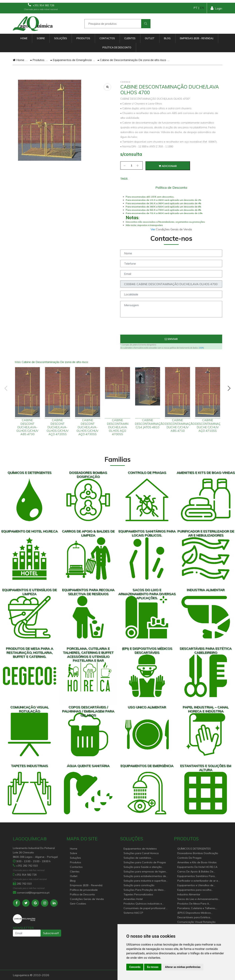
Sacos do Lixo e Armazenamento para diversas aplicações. (198, 899)
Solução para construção (139, 885)
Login (216, 8)
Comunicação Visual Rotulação (196, 922)
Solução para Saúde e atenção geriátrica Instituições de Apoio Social (143, 867)
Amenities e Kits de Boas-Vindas (197, 862)
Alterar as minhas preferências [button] (183, 967)
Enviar (171, 339)
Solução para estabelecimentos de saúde (145, 876)
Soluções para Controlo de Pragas (145, 862)
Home (24, 38)
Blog (167, 38)
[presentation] (171, 327)
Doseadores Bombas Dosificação (198, 853)
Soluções (61, 38)
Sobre (41, 38)
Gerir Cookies (78, 904)
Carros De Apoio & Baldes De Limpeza (195, 872)
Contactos (107, 38)
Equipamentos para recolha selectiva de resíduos (194, 890)
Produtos (83, 38)
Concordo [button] (135, 967)
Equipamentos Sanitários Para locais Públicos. (196, 876)
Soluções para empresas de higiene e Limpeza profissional (145, 872)
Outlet (150, 38)
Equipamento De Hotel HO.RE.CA (197, 867)
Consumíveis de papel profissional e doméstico (145, 908)
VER (201, 348)
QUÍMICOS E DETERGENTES (194, 849)
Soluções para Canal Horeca (141, 853)
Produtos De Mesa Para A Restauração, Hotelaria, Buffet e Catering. (197, 904)
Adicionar (168, 166)
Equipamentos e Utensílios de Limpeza (195, 886)
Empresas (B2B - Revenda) (197, 38)
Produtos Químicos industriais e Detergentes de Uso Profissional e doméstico (144, 904)
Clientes (130, 38)
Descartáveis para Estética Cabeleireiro (194, 918)
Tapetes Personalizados (138, 894)
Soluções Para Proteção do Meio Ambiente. (144, 890)
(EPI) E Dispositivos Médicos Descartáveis (194, 913)
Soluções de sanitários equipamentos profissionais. (141, 858)
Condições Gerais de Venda (87, 899)
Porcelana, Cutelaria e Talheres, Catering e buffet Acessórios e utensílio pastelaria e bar (197, 908)
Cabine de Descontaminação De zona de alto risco (132, 60)
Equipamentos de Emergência (71, 60)
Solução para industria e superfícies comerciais (145, 881)
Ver (153, 229)
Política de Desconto (117, 47)
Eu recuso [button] (153, 967)
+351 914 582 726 (41, 5)
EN (202, 8)
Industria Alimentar (189, 894)
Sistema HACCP (133, 913)
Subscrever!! (51, 933)
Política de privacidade (84, 890)
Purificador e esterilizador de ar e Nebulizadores (198, 881)
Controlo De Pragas (189, 858)
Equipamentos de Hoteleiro (140, 849)
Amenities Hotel (133, 899)
